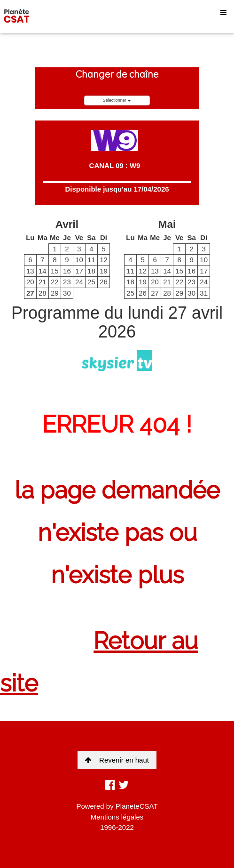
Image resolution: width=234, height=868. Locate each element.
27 (30, 293)
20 (30, 282)
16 (67, 271)
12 (104, 260)
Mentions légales (117, 817)
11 (91, 260)
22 (55, 282)
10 (79, 260)
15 (55, 271)
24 (79, 282)
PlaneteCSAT (137, 806)
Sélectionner (117, 100)
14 (43, 271)
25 (91, 282)
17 (79, 271)
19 (104, 271)
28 (43, 293)
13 (30, 271)
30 (67, 293)
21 (43, 282)
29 (55, 293)
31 (204, 293)
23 (67, 282)
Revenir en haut (117, 760)
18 (91, 271)
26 (104, 282)
